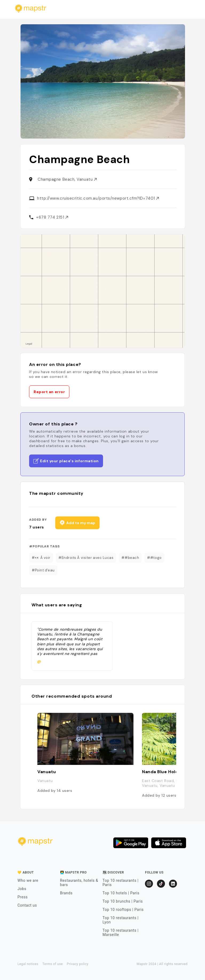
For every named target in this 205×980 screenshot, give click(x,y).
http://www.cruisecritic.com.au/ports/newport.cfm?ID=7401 (98, 198)
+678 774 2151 (52, 217)
